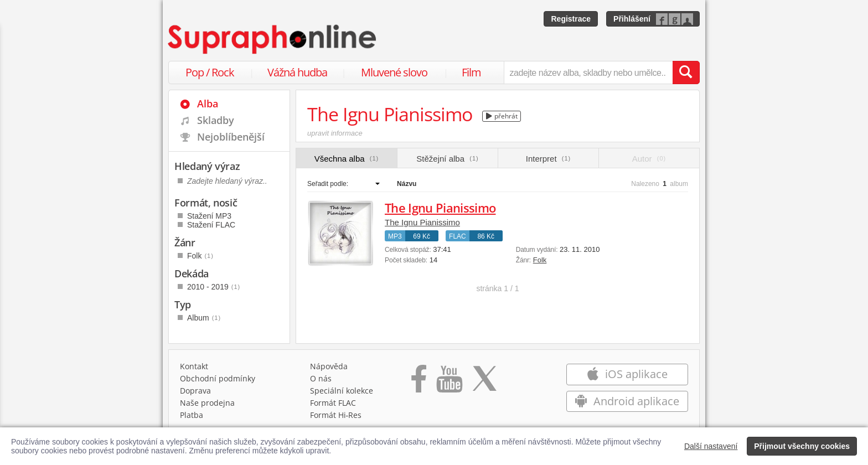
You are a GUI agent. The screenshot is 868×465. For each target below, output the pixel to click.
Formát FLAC (333, 403)
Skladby (216, 120)
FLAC (458, 236)
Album (204, 318)
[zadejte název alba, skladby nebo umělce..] (588, 73)
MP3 (395, 236)
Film (471, 72)
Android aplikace (627, 401)
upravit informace (335, 133)
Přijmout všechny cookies (802, 446)
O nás (321, 378)
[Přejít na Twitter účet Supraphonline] (484, 383)
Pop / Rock (210, 72)
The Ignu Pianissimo (440, 208)
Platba (192, 415)
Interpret (548, 159)
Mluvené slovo (394, 72)
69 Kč (422, 236)
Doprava (195, 391)
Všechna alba (347, 159)
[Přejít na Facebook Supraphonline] (419, 383)
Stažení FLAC (211, 225)
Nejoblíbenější (231, 137)
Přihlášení (632, 19)
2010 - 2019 (214, 287)
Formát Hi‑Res (336, 415)
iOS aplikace (627, 374)
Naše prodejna (207, 403)
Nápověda (329, 366)
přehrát (502, 116)
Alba (208, 104)
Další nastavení (711, 446)
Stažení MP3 (209, 216)
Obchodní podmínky (218, 378)
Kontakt (194, 366)
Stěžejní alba (447, 159)
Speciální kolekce (342, 391)
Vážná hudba (297, 72)
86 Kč (486, 236)
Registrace (571, 19)
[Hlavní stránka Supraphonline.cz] (273, 39)
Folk (540, 260)
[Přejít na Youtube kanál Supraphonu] (449, 383)
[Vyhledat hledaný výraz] (686, 73)
